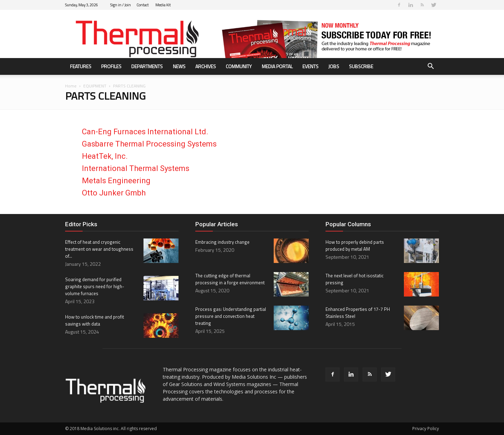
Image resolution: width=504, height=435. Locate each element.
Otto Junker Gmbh (114, 193)
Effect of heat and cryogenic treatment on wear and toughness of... (99, 249)
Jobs (334, 66)
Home (71, 86)
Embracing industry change (222, 242)
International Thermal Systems (136, 168)
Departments (147, 66)
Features (81, 66)
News (179, 66)
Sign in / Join (121, 5)
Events (310, 66)
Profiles (111, 66)
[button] (430, 67)
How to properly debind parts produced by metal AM (355, 245)
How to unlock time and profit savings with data (94, 320)
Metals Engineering (116, 181)
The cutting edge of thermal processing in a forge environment (230, 279)
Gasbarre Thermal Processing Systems (149, 144)
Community (239, 66)
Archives (206, 66)
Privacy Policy (426, 429)
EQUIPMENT (95, 86)
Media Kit (163, 5)
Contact (143, 5)
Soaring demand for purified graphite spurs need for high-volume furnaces (95, 286)
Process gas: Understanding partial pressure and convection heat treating (231, 316)
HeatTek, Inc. (105, 156)
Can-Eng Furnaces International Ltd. (145, 132)
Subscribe (361, 66)
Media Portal (277, 66)
